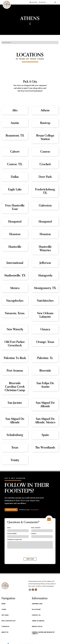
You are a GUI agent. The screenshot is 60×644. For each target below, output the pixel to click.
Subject (34, 534)
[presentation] (19, 553)
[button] (55, 2)
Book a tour (11, 510)
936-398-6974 (35, 510)
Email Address (36, 528)
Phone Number (12, 534)
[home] (7, 4)
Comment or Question (14, 540)
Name (9, 528)
